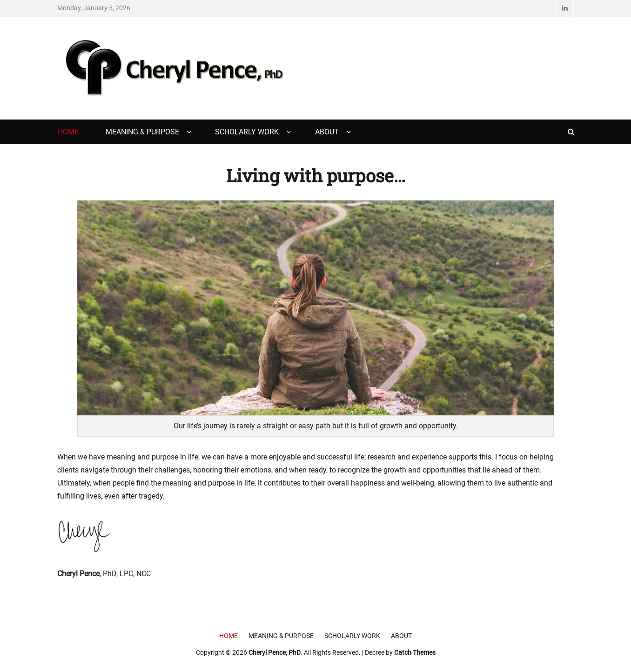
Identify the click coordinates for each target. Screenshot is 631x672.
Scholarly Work (247, 132)
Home (68, 132)
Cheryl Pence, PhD (275, 652)
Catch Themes (415, 652)
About (327, 132)
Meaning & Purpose (142, 132)
